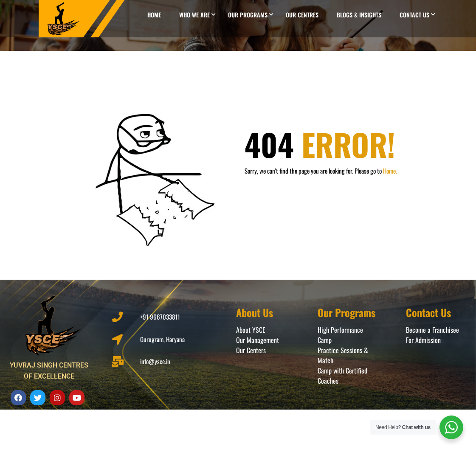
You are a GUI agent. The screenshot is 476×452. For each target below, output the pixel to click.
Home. (390, 171)
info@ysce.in (155, 361)
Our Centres (302, 15)
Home (154, 15)
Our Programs (248, 15)
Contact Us (414, 15)
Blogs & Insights (359, 15)
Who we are (194, 15)
